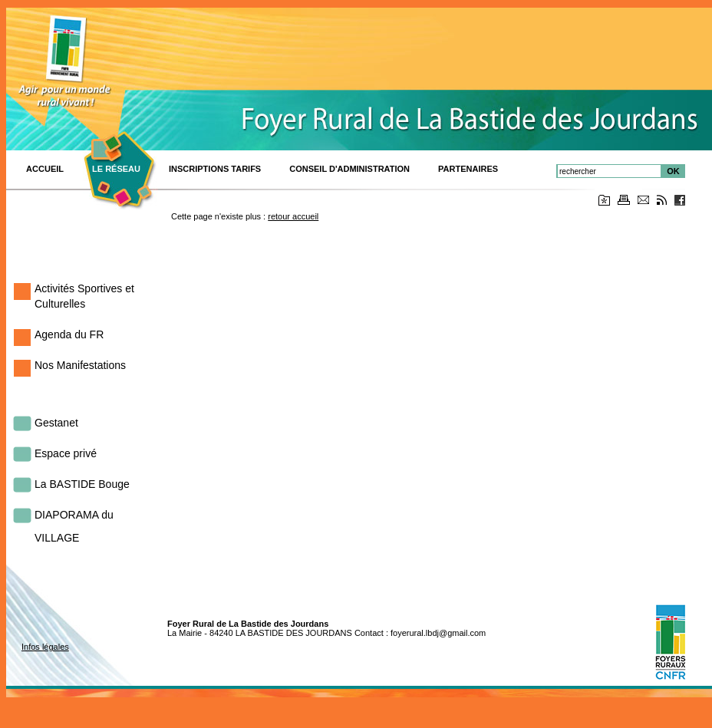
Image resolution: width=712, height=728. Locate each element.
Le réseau (116, 169)
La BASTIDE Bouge (82, 484)
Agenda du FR (69, 334)
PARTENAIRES (468, 169)
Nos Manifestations (80, 365)
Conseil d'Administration (349, 169)
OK (673, 171)
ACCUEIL (45, 169)
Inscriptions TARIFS (215, 169)
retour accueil (293, 216)
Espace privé (66, 453)
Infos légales (45, 647)
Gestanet (56, 423)
